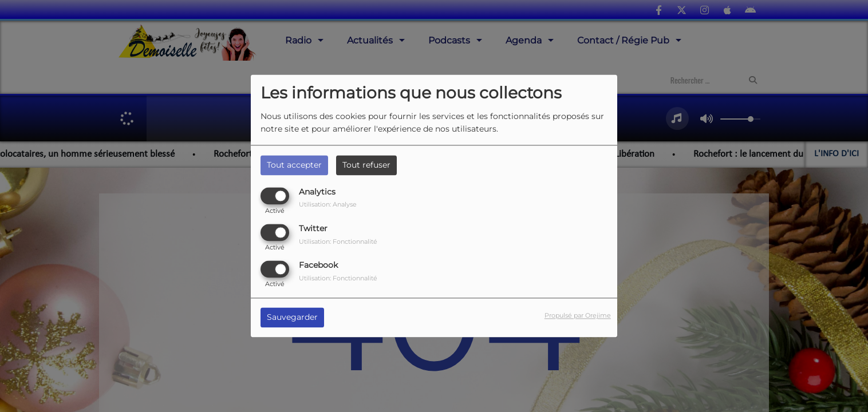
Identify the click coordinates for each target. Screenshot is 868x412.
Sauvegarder (292, 318)
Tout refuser (366, 165)
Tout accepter (294, 165)
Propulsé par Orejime (578, 316)
